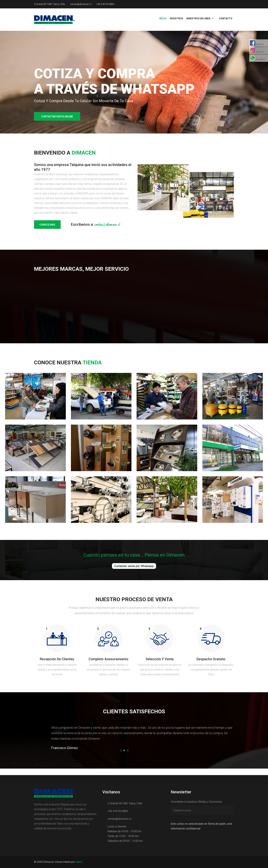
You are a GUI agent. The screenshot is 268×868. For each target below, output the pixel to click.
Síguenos (260, 44)
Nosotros (176, 18)
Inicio (163, 18)
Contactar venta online (57, 117)
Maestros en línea (198, 18)
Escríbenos (261, 59)
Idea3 (79, 862)
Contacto (226, 18)
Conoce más (47, 225)
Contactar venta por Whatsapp (134, 566)
